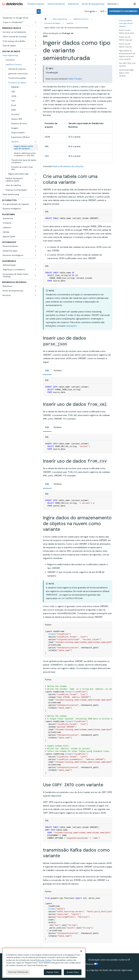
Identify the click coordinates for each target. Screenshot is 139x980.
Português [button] (90, 11)
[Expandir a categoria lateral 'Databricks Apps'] (36, 251)
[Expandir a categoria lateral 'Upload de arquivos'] (36, 69)
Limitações (71, 326)
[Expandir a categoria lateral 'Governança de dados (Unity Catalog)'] (36, 275)
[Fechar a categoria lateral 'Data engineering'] (36, 55)
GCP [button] (102, 11)
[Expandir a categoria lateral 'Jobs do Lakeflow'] (36, 185)
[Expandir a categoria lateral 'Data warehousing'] (36, 194)
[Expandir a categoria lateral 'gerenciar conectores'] (36, 74)
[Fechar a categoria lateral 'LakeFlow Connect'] (36, 65)
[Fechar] (81, 951)
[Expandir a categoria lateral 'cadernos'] (36, 228)
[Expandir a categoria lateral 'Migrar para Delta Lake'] (36, 174)
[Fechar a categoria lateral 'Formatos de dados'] (36, 83)
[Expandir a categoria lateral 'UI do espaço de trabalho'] (36, 41)
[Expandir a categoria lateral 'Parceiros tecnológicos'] (36, 255)
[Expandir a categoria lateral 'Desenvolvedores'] (36, 246)
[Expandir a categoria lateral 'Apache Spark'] (36, 237)
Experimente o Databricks (123, 11)
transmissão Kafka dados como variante (126, 73)
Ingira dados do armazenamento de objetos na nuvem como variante (127, 55)
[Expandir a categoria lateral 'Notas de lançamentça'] (36, 291)
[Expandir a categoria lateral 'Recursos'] (36, 295)
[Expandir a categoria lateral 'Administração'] (36, 265)
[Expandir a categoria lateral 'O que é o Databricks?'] (36, 22)
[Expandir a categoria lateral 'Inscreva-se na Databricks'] (36, 32)
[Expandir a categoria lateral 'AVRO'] (36, 110)
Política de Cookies (44, 960)
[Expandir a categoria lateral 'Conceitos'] (36, 60)
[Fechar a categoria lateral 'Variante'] (36, 142)
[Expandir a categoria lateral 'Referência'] (36, 286)
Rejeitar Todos (53, 972)
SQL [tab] (47, 370)
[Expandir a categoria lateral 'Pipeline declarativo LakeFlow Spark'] (36, 180)
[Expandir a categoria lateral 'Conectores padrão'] (36, 78)
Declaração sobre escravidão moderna (109, 960)
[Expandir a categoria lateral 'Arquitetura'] (36, 218)
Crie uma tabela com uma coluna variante (126, 23)
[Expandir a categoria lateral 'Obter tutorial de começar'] (36, 37)
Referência (73, 4)
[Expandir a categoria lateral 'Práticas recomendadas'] (36, 190)
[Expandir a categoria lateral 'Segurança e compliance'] (36, 270)
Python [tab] (58, 370)
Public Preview (75, 79)
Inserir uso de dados (127, 32)
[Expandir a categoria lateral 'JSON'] (36, 96)
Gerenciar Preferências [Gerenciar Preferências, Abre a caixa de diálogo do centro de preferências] (18, 972)
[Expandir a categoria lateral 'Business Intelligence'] (36, 209)
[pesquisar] (18, 11)
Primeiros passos (36, 4)
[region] (44, 963)
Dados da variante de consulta (68, 166)
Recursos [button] (112, 4)
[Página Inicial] (45, 19)
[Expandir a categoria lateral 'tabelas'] (36, 232)
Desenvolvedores (56, 4)
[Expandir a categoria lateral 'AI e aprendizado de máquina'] (36, 204)
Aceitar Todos (73, 972)
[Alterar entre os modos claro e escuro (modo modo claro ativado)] (135, 4)
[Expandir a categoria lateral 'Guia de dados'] (36, 46)
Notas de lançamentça (93, 4)
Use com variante (127, 65)
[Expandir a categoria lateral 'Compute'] (36, 223)
